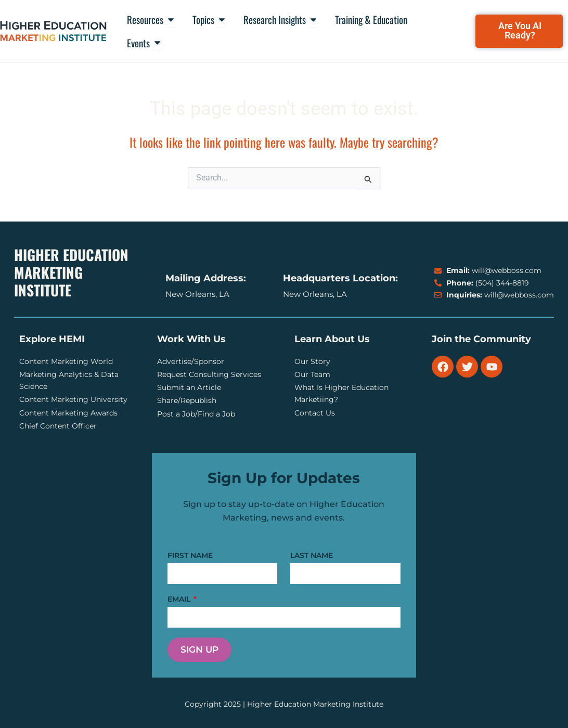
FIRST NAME (190, 555)
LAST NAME (312, 555)
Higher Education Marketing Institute (72, 272)
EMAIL (180, 599)
